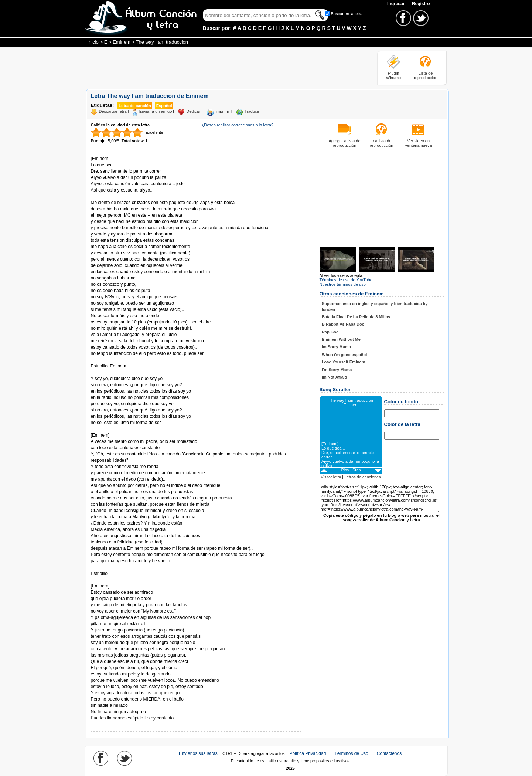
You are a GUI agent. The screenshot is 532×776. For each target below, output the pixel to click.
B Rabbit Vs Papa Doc (343, 324)
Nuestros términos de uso (343, 284)
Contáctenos (389, 753)
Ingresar (397, 4)
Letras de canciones (362, 477)
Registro (421, 4)
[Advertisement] (221, 68)
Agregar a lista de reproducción (344, 143)
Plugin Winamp (393, 75)
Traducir (252, 111)
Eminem (122, 42)
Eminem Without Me (341, 339)
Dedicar (193, 111)
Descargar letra (113, 111)
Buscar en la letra (347, 14)
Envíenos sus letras (198, 753)
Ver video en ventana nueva (418, 143)
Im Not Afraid (335, 377)
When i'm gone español (344, 355)
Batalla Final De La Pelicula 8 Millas (356, 317)
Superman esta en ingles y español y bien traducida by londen (375, 306)
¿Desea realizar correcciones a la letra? (238, 125)
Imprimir (223, 111)
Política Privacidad (308, 753)
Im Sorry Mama (336, 347)
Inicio (93, 42)
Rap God (330, 332)
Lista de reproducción (426, 75)
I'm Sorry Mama (337, 370)
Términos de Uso (351, 753)
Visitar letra (331, 477)
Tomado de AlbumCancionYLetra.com (122, 580)
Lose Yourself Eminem (344, 362)
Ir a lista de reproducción (382, 143)
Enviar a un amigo (156, 111)
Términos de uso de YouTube (346, 280)
